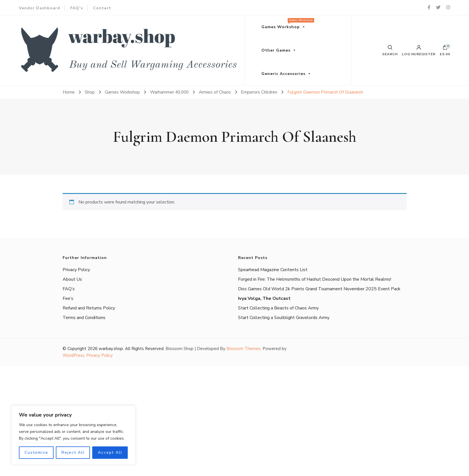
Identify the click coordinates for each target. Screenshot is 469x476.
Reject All (73, 452)
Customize (36, 452)
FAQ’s (77, 8)
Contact (102, 8)
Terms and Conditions (84, 318)
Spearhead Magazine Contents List (273, 270)
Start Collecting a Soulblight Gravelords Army (284, 318)
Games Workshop (286, 24)
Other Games (276, 50)
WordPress (73, 355)
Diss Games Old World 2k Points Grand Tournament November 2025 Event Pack (319, 289)
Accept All (110, 452)
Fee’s (68, 298)
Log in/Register (419, 50)
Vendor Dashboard (39, 8)
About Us (72, 279)
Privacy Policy (76, 270)
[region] (73, 435)
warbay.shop (111, 349)
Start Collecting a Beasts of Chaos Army (278, 308)
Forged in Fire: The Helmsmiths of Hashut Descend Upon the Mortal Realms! (315, 279)
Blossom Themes (244, 349)
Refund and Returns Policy (89, 308)
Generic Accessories (283, 74)
